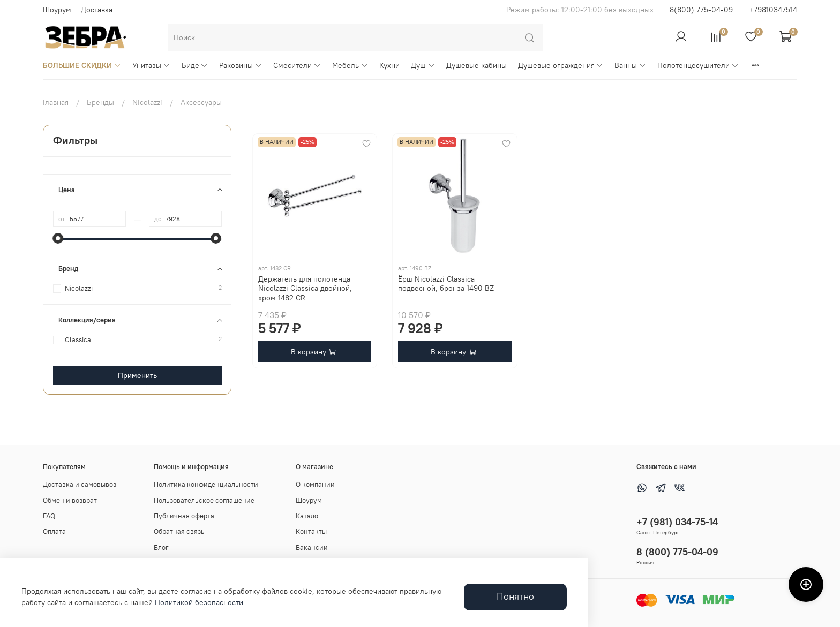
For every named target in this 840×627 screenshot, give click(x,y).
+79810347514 (773, 10)
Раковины (241, 65)
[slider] (58, 238)
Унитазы (151, 65)
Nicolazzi (147, 102)
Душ (423, 65)
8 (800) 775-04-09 (677, 552)
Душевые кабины (477, 65)
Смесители (297, 65)
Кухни (389, 65)
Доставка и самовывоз (80, 484)
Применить (137, 375)
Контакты (311, 531)
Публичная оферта (184, 516)
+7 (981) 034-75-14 (677, 522)
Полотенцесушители (698, 65)
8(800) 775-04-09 (701, 10)
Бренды (100, 102)
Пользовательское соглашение (204, 500)
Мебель (350, 65)
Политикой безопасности (199, 602)
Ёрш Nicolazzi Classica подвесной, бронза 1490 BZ (446, 284)
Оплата (54, 531)
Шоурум (57, 10)
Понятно (515, 596)
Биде (195, 65)
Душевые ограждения (561, 65)
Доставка (97, 10)
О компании (315, 484)
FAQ (49, 516)
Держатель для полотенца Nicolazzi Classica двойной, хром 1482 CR (305, 288)
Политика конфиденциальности (206, 484)
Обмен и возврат (70, 500)
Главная (56, 102)
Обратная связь (179, 531)
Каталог (309, 516)
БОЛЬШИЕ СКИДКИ (82, 65)
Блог (161, 547)
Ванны (630, 65)
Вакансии (312, 547)
